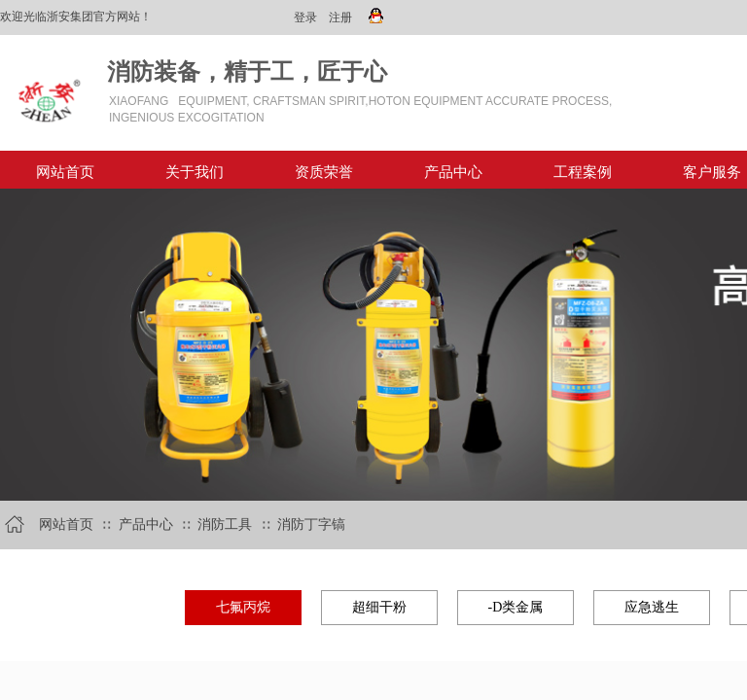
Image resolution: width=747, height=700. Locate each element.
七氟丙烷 (243, 607)
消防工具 (225, 525)
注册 (340, 17)
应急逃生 (652, 607)
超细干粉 (379, 607)
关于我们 (195, 172)
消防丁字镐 (311, 525)
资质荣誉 (324, 172)
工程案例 (583, 172)
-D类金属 (516, 607)
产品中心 (453, 172)
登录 (305, 17)
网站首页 (65, 172)
